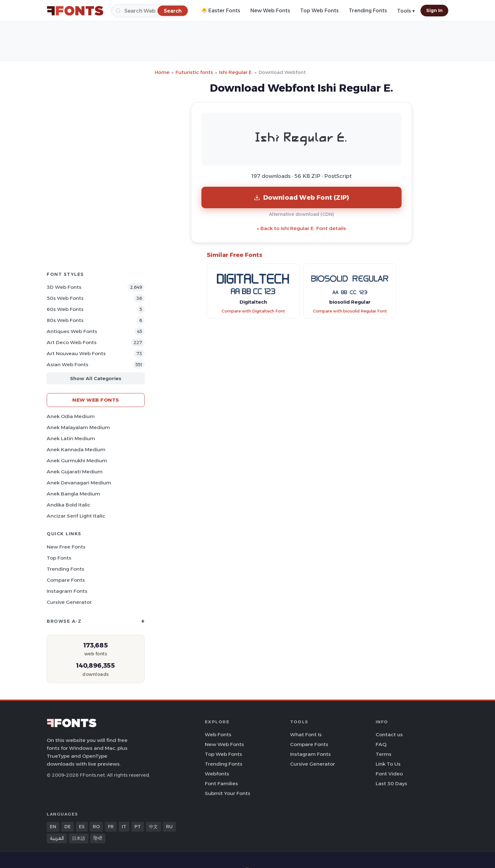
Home (162, 72)
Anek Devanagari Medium (79, 483)
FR (111, 827)
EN (53, 827)
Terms (384, 754)
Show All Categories (96, 378)
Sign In (434, 10)
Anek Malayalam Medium (78, 427)
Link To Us (388, 764)
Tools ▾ (406, 11)
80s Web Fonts (65, 320)
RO (96, 827)
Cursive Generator (69, 602)
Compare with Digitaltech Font (253, 311)
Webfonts (217, 774)
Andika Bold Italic (69, 505)
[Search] (150, 11)
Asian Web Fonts (68, 364)
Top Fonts (59, 558)
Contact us (389, 734)
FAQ (381, 744)
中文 (153, 827)
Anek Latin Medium (71, 438)
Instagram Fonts (67, 591)
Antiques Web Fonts (72, 331)
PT (138, 827)
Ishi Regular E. (236, 72)
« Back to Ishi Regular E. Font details (301, 228)
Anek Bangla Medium (73, 494)
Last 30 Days (391, 783)
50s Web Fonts (65, 298)
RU (169, 827)
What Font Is (306, 734)
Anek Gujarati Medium (75, 472)
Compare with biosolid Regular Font (350, 311)
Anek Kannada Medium (76, 449)
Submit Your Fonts (228, 793)
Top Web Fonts (319, 11)
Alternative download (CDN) (301, 214)
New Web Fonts (270, 11)
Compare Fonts (66, 580)
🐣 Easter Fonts (221, 11)
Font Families (221, 783)
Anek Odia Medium (71, 416)
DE (68, 827)
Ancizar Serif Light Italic (76, 516)
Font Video (389, 774)
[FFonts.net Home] (75, 11)
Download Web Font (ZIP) (302, 197)
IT (124, 827)
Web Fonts (218, 734)
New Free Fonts (66, 547)
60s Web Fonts (65, 309)
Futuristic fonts (194, 72)
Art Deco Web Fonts (72, 342)
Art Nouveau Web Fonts (76, 353)
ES (82, 827)
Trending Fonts (368, 11)
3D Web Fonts (64, 287)
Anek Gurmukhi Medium (77, 461)
